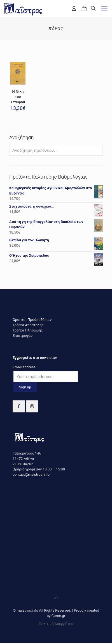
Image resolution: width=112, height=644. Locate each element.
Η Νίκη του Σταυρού (18, 97)
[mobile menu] (104, 8)
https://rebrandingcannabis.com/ (3, 643)
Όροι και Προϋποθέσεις (32, 320)
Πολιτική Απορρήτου (56, 624)
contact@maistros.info (31, 474)
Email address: (25, 367)
